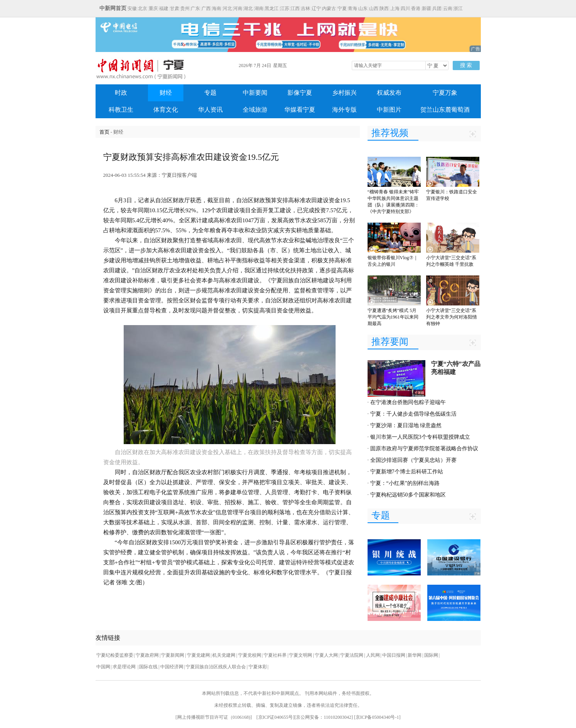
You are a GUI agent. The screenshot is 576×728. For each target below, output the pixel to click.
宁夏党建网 (198, 655)
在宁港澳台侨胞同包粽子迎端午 (408, 402)
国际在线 (148, 667)
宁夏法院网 (352, 655)
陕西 (384, 8)
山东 (363, 8)
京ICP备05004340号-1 (377, 717)
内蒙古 (329, 8)
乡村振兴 (344, 93)
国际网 (431, 655)
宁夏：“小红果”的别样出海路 (405, 483)
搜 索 (466, 65)
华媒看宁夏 (300, 110)
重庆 (153, 8)
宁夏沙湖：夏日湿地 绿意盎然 (406, 425)
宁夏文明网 (301, 655)
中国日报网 (394, 655)
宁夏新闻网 (173, 655)
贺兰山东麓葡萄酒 (445, 110)
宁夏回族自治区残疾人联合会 (216, 667)
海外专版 (344, 110)
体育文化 (166, 110)
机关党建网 (224, 655)
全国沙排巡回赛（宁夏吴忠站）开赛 (413, 460)
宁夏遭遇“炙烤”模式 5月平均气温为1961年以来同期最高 (393, 317)
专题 (210, 93)
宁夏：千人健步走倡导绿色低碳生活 (413, 414)
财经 (166, 93)
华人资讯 (210, 110)
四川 (405, 8)
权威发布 (389, 93)
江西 (295, 8)
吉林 (306, 8)
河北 (227, 8)
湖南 (259, 8)
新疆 (427, 8)
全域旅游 (255, 110)
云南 (448, 8)
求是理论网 (125, 667)
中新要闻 (255, 93)
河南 (238, 8)
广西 (206, 8)
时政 (121, 93)
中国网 (103, 667)
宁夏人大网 (326, 655)
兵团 (437, 8)
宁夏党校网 (250, 655)
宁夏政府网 (147, 655)
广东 (195, 8)
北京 (143, 8)
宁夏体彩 (258, 667)
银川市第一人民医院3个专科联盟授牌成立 (420, 437)
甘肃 (175, 8)
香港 (416, 8)
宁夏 (342, 8)
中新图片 (389, 110)
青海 (353, 8)
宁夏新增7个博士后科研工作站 (407, 472)
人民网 (373, 655)
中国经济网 (172, 667)
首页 (104, 132)
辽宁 (316, 8)
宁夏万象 (445, 93)
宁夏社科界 (275, 655)
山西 (374, 8)
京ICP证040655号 (276, 717)
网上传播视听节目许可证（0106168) (214, 717)
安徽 (132, 8)
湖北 (248, 8)
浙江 (458, 8)
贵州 (185, 8)
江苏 (285, 8)
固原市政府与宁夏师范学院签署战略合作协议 (424, 449)
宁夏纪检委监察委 (115, 655)
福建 (164, 8)
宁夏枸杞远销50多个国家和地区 (408, 495)
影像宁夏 (300, 93)
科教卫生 (121, 110)
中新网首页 (113, 8)
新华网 (415, 655)
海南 (217, 8)
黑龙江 (272, 8)
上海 (395, 8)
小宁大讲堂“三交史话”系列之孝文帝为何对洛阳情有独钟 (452, 317)
